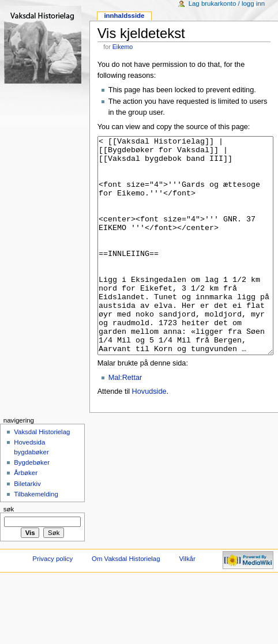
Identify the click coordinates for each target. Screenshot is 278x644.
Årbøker (26, 516)
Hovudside (149, 435)
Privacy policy (52, 602)
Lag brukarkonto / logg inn (227, 3)
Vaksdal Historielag (42, 475)
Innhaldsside (124, 16)
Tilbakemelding (36, 537)
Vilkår (187, 602)
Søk (9, 552)
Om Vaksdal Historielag (126, 602)
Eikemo (123, 47)
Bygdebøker (32, 506)
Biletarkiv (27, 527)
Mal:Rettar (125, 421)
